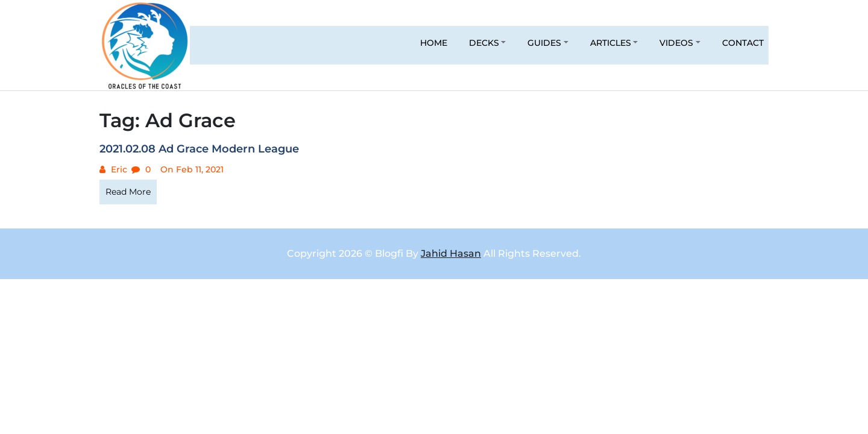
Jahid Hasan (451, 253)
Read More (128, 192)
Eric (118, 169)
